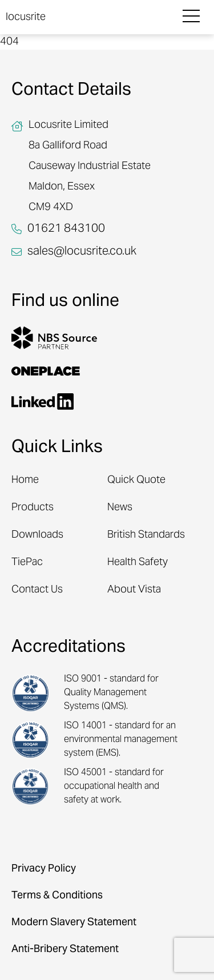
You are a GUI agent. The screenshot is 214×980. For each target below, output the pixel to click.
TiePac (27, 562)
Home (25, 480)
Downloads (37, 535)
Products (33, 508)
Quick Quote (136, 480)
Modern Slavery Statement (74, 923)
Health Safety (138, 562)
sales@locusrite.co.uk (82, 252)
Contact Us (37, 590)
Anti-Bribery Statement (65, 949)
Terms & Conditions (57, 896)
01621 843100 (66, 229)
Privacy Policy (44, 869)
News (120, 508)
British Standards (146, 535)
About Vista (134, 590)
